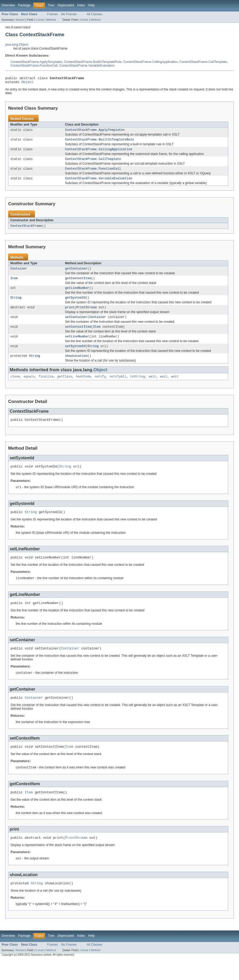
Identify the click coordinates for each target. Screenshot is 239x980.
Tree (51, 5)
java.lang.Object (17, 45)
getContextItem (78, 284)
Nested (20, 20)
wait (152, 387)
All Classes (95, 14)
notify (100, 387)
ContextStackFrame (26, 231)
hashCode (83, 387)
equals (29, 387)
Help (92, 5)
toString (137, 387)
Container (19, 274)
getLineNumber (77, 294)
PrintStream (86, 315)
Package (24, 5)
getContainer (76, 274)
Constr (40, 20)
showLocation (76, 366)
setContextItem (78, 335)
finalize (46, 387)
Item (14, 284)
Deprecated (66, 5)
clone (15, 387)
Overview (8, 5)
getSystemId (75, 305)
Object (28, 83)
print (70, 315)
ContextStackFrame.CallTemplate (203, 62)
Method (51, 20)
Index (81, 5)
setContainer (76, 325)
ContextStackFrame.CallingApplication (150, 62)
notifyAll (118, 387)
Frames (52, 14)
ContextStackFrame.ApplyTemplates (36, 62)
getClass (65, 387)
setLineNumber (77, 346)
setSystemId (75, 356)
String (16, 305)
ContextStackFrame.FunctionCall (34, 66)
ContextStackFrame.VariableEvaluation (87, 66)
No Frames (69, 14)
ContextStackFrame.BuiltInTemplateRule (93, 62)
